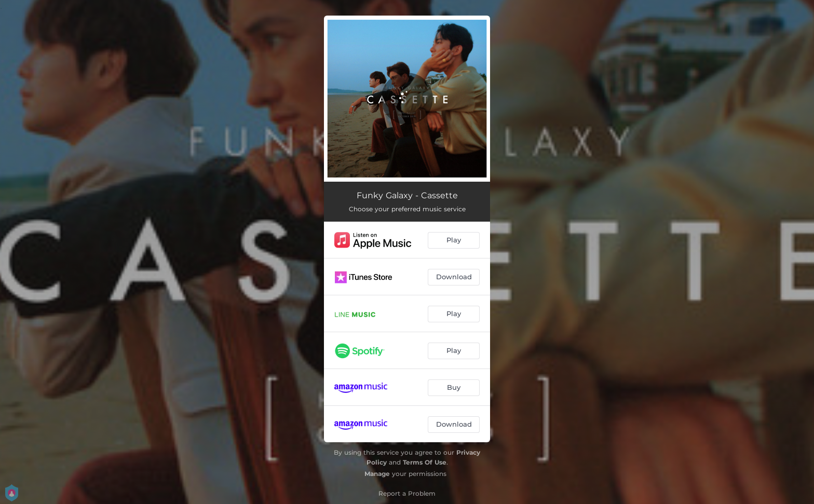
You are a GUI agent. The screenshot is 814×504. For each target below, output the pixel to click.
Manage (377, 474)
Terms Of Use (425, 462)
